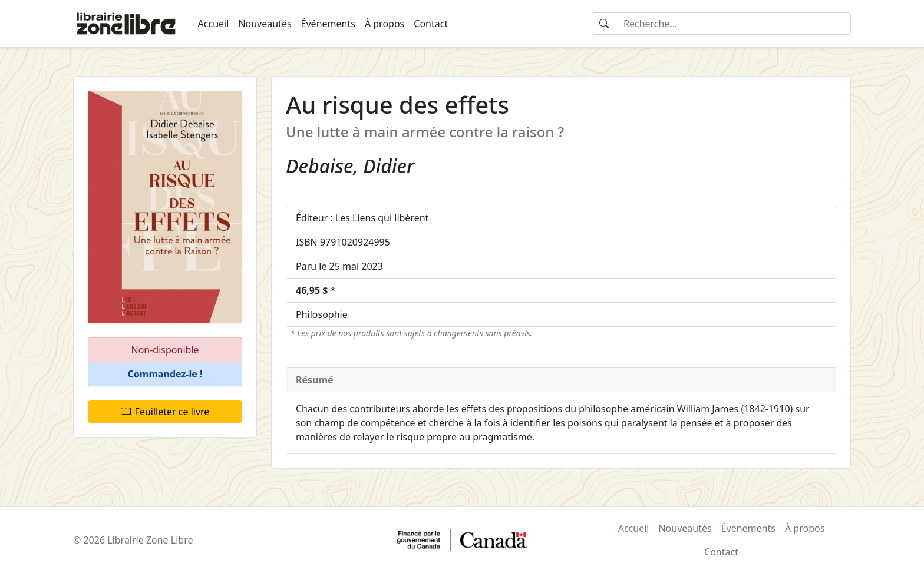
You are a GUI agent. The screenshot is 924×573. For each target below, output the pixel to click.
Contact (431, 24)
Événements (328, 24)
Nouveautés (265, 24)
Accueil (214, 24)
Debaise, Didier (350, 166)
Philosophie (322, 314)
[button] (165, 374)
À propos (385, 24)
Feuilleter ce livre (165, 412)
